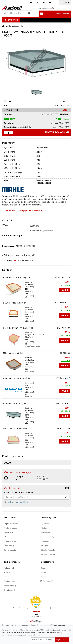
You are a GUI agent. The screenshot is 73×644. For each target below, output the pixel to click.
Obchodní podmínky (12, 537)
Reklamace (8, 532)
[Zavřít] (70, 630)
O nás (43, 568)
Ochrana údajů (10, 550)
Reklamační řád (10, 541)
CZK (65, 2)
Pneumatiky (9, 577)
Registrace (45, 523)
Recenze (44, 577)
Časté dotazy (9, 546)
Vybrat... (49, 640)
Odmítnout (37, 640)
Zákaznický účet (48, 517)
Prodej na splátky (11, 528)
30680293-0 (35, 231)
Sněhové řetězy (10, 586)
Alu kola (7, 572)
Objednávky (45, 532)
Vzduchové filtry (25, 260)
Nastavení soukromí (48, 554)
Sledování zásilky (47, 537)
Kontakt (43, 572)
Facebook (47, 581)
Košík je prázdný (63, 14)
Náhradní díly (9, 568)
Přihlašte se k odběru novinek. (19, 493)
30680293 (34, 226)
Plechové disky (10, 581)
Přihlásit (44, 528)
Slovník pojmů (9, 590)
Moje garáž (45, 546)
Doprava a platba (11, 523)
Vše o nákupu (11, 517)
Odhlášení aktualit (48, 550)
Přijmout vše (62, 640)
